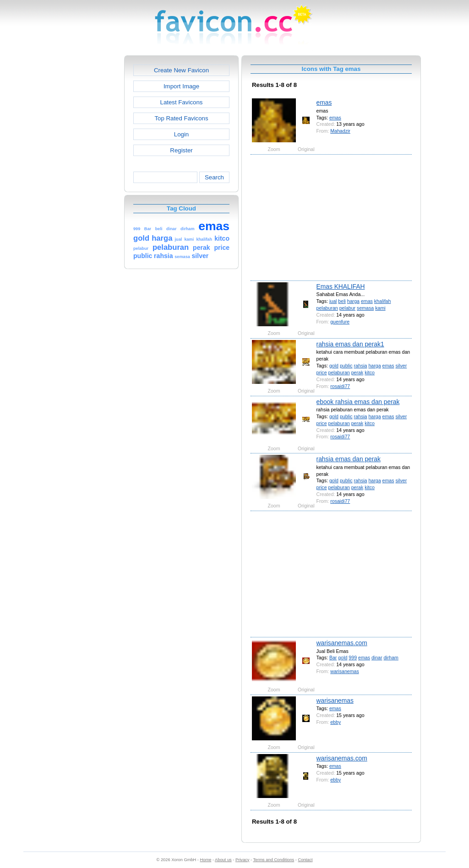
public (346, 366)
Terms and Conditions (273, 860)
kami (380, 308)
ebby (335, 722)
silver (401, 366)
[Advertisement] (85, 193)
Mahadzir (340, 131)
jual (333, 301)
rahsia (361, 366)
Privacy (242, 860)
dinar (377, 658)
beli (342, 301)
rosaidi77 (340, 386)
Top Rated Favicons (181, 118)
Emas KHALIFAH (341, 286)
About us (223, 860)
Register (181, 150)
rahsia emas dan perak (349, 459)
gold (334, 366)
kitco (370, 372)
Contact (305, 860)
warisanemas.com (342, 643)
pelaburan (327, 308)
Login (181, 134)
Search (214, 177)
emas (324, 102)
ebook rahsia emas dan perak (358, 402)
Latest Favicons (182, 102)
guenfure (340, 322)
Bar (333, 658)
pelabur (347, 308)
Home (206, 860)
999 (353, 658)
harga (353, 301)
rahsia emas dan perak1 (350, 344)
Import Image (181, 86)
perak (357, 372)
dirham (391, 658)
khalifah (383, 301)
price (322, 372)
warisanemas (345, 671)
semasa (365, 308)
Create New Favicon (181, 70)
